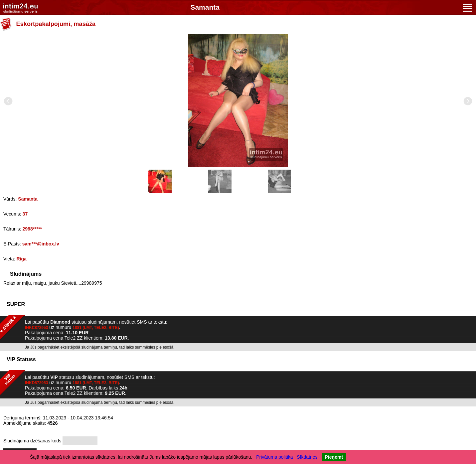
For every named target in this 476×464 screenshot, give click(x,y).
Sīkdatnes (307, 457)
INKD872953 (36, 383)
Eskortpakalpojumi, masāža (56, 24)
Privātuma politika (275, 457)
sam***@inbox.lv (41, 244)
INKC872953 (36, 328)
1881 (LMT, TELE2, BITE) (96, 328)
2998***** (32, 229)
